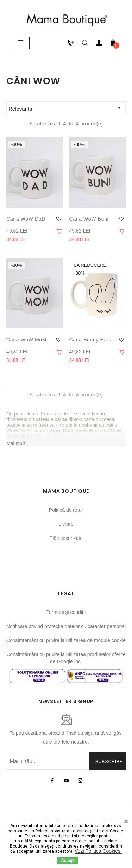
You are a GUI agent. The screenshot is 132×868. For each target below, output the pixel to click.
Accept (68, 861)
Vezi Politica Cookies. (98, 851)
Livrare (66, 524)
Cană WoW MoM (26, 340)
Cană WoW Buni (89, 219)
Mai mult (16, 443)
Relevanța (67, 108)
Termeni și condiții (66, 612)
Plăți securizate (66, 538)
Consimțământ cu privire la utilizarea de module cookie (66, 640)
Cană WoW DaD (26, 219)
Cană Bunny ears (90, 340)
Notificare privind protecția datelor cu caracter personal (66, 626)
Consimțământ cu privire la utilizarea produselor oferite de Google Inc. (66, 658)
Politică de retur (66, 510)
